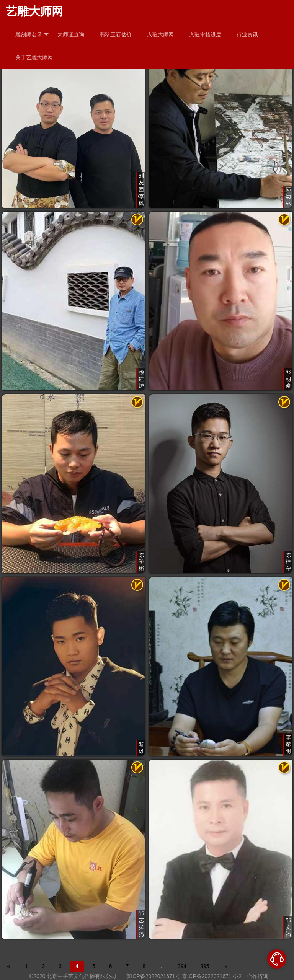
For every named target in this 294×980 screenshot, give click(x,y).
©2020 (37, 976)
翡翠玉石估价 (116, 34)
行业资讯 (247, 34)
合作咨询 (258, 976)
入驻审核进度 (205, 34)
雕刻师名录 (32, 35)
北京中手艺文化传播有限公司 (82, 976)
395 (205, 966)
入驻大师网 (160, 34)
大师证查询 (71, 34)
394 (182, 966)
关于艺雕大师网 (34, 57)
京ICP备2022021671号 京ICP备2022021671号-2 (184, 976)
